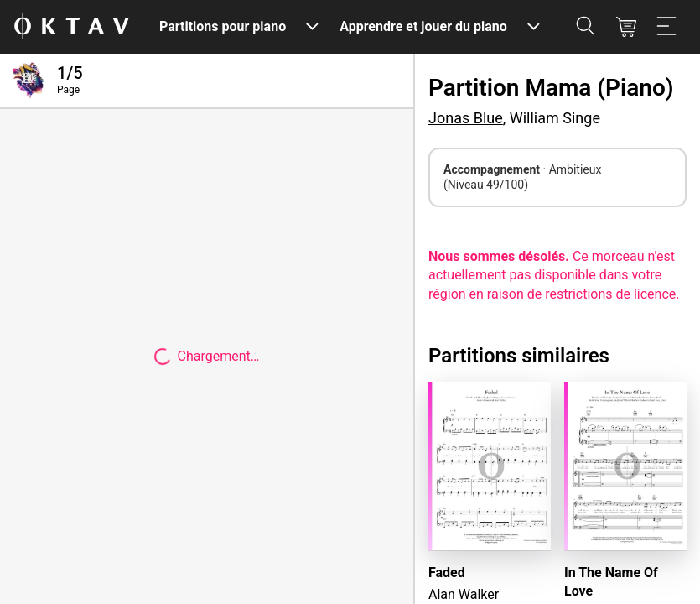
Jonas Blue (466, 118)
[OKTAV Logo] (71, 27)
